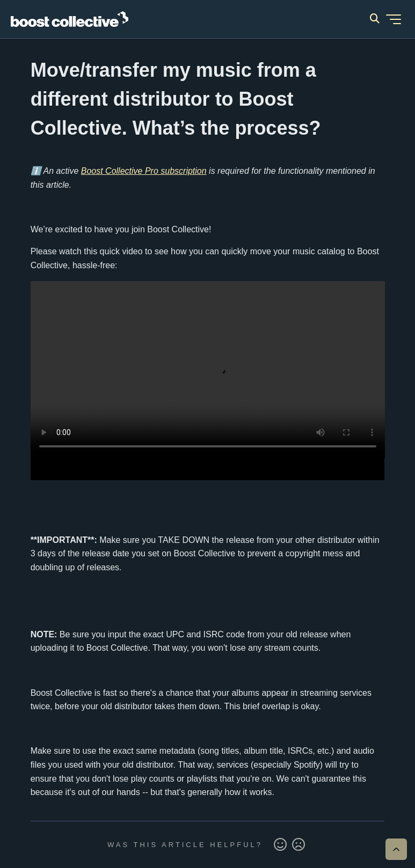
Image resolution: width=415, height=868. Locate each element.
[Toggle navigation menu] (394, 19)
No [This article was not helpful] (298, 845)
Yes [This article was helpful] (280, 845)
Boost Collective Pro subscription (144, 171)
